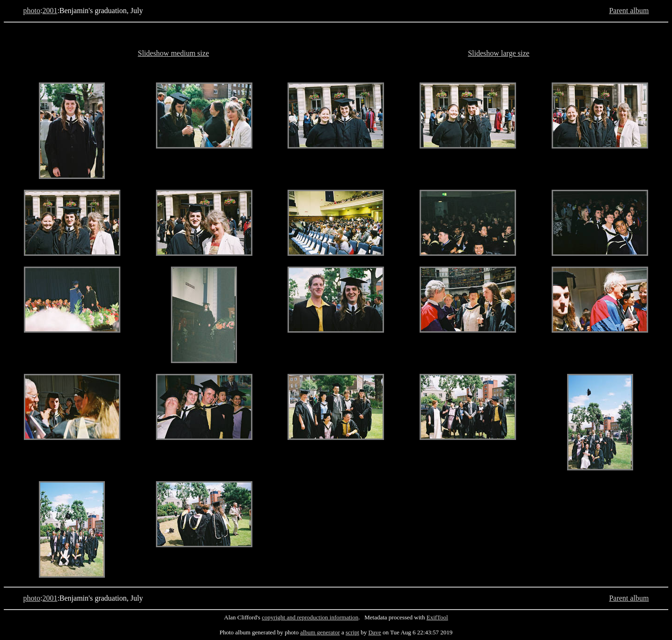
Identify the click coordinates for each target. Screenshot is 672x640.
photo (31, 11)
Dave (374, 632)
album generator (320, 632)
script (352, 632)
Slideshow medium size (173, 53)
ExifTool (437, 617)
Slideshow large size (498, 53)
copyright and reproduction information (310, 617)
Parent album (629, 11)
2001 (50, 11)
